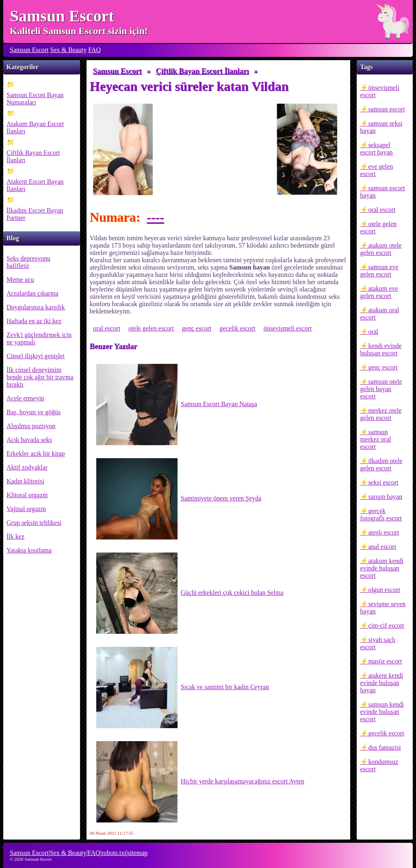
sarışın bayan (385, 497)
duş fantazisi (384, 747)
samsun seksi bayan (381, 127)
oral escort (382, 210)
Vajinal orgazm (26, 509)
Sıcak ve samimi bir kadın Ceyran (183, 687)
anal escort (382, 547)
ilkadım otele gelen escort (381, 464)
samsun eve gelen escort (379, 271)
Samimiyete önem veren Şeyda (179, 499)
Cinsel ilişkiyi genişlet (36, 356)
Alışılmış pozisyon (31, 426)
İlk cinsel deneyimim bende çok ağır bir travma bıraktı (40, 377)
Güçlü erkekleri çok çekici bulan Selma (190, 593)
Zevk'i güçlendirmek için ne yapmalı (39, 338)
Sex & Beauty (69, 50)
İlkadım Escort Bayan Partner (35, 214)
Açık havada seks (29, 440)
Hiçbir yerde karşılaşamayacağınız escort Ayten (200, 782)
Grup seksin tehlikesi (34, 523)
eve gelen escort (376, 170)
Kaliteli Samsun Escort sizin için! (79, 31)
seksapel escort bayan (376, 149)
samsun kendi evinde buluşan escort (382, 712)
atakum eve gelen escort (379, 292)
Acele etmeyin (25, 398)
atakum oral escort (379, 314)
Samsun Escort (62, 16)
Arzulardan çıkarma (32, 293)
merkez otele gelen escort (381, 414)
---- (155, 217)
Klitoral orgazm (27, 495)
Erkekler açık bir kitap (36, 454)
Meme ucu (20, 280)
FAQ (94, 50)
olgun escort (384, 590)
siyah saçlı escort (378, 643)
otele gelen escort (378, 227)
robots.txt (114, 853)
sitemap (138, 853)
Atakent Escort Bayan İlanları (35, 185)
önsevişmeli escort (379, 91)
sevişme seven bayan (383, 608)
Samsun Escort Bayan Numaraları (35, 99)
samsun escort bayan (382, 192)
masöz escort (385, 661)
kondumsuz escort (379, 765)
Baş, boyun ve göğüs (34, 412)
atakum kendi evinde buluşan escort (382, 568)
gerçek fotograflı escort (381, 514)
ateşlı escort (383, 532)
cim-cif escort (386, 625)
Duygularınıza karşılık (36, 307)
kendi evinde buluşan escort (381, 349)
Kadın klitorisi (25, 481)
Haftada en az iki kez (34, 321)
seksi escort (383, 482)
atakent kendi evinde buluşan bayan (381, 683)
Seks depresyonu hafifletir (28, 262)
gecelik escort (386, 733)
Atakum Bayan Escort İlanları (35, 127)
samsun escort (386, 109)
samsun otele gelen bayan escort (381, 389)
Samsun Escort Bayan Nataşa (177, 405)
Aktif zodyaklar (27, 467)
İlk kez (15, 536)
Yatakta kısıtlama (29, 550)
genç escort (383, 367)
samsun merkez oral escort (375, 439)
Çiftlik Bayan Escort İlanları (33, 156)
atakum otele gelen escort (381, 249)
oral (373, 332)
